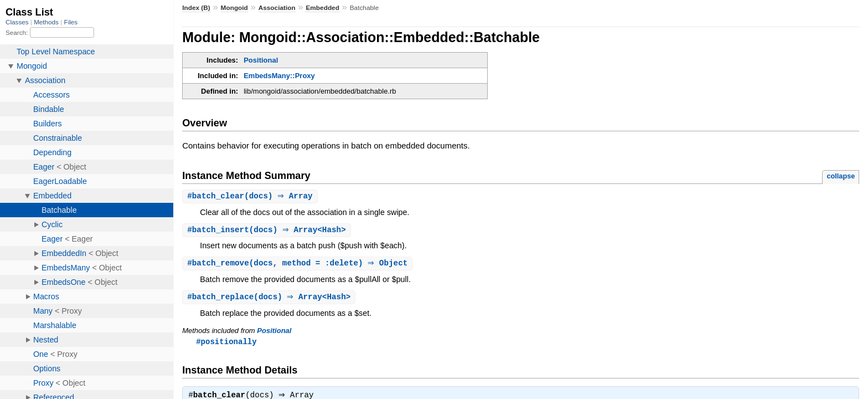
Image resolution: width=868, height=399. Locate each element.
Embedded (322, 8)
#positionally (226, 344)
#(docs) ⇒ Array (251, 196)
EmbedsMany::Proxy (279, 76)
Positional (261, 60)
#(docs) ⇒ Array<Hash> (268, 231)
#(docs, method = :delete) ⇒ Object (299, 265)
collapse (841, 176)
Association (277, 8)
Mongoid (234, 8)
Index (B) (196, 8)
